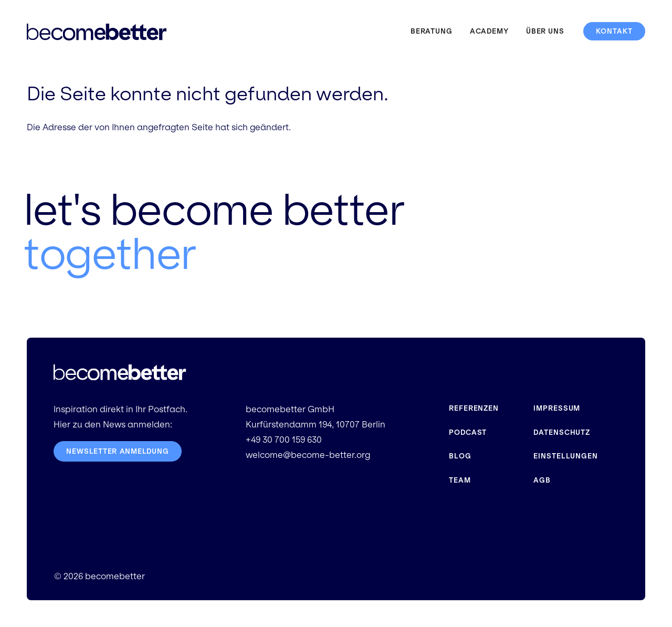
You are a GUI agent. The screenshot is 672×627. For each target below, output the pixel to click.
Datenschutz (562, 432)
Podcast (468, 432)
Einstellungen (566, 456)
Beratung (432, 31)
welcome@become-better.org (308, 455)
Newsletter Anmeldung (118, 451)
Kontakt (614, 31)
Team (460, 480)
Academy (489, 31)
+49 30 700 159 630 (284, 440)
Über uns (545, 31)
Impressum (557, 408)
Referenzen (474, 408)
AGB (542, 480)
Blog (460, 456)
